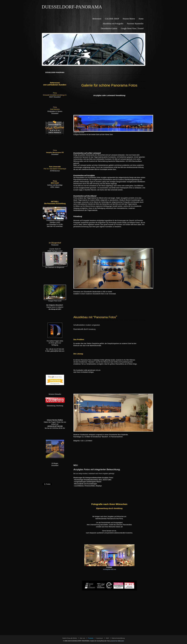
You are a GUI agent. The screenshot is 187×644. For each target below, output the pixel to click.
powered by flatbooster (117, 641)
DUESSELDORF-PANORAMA (72, 7)
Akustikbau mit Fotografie (113, 24)
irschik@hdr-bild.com (110, 569)
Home (141, 19)
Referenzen (97, 19)
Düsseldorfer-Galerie (109, 28)
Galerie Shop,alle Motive (70, 638)
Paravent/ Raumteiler (135, 24)
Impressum (100, 638)
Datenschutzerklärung (118, 638)
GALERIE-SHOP (112, 19)
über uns (83, 638)
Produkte (91, 638)
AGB (107, 638)
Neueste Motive (129, 19)
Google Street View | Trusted (132, 28)
